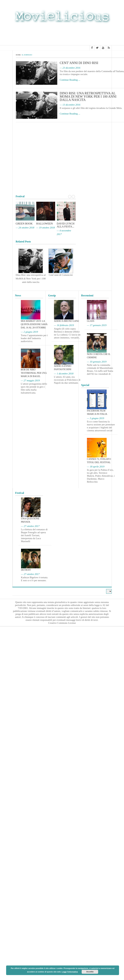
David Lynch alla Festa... (66, 225)
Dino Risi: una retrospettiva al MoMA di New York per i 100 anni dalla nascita (88, 96)
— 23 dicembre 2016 (70, 68)
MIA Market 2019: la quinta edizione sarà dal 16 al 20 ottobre (34, 324)
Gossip (52, 295)
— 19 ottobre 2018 (46, 228)
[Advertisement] (62, 35)
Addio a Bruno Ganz (67, 321)
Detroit (26, 570)
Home (18, 55)
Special (85, 385)
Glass (91, 321)
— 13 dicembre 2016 (70, 105)
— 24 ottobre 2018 (25, 228)
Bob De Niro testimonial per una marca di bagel (34, 373)
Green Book (24, 224)
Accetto (90, 972)
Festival (20, 493)
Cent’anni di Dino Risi (79, 63)
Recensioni (87, 295)
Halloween (45, 224)
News (18, 295)
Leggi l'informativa (70, 972)
